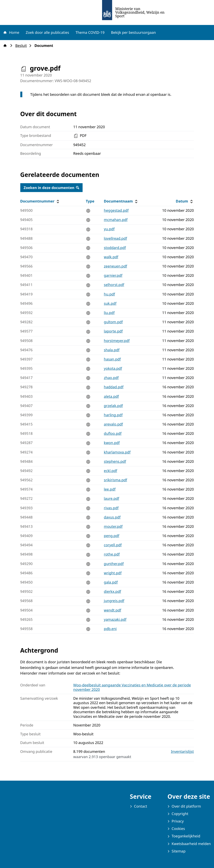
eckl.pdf (111, 471)
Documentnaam (121, 201)
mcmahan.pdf (116, 220)
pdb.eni (110, 629)
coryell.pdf (113, 545)
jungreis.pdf (114, 601)
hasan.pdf (112, 359)
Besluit (22, 46)
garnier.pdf (113, 275)
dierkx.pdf (113, 591)
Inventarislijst (182, 752)
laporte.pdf (113, 331)
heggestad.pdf (116, 210)
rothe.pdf (112, 554)
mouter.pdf (113, 526)
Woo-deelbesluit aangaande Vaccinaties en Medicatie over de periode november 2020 (132, 687)
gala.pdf (111, 582)
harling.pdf (113, 415)
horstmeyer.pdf (117, 341)
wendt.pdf (113, 610)
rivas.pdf (111, 508)
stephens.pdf (115, 461)
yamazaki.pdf (115, 619)
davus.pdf (112, 517)
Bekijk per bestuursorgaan (133, 32)
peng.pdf (112, 536)
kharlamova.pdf (117, 452)
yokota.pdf (113, 368)
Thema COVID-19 (90, 32)
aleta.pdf (111, 396)
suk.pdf (110, 303)
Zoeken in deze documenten (52, 188)
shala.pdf (112, 350)
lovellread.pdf (115, 238)
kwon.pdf (112, 443)
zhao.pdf (111, 378)
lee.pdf (110, 489)
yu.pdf (109, 229)
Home (11, 32)
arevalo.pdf (113, 424)
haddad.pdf (114, 387)
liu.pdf (109, 313)
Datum (185, 201)
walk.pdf (111, 257)
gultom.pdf (113, 322)
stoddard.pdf (115, 248)
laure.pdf (112, 498)
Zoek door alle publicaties (47, 32)
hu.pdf (109, 294)
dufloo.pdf (113, 433)
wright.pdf (113, 573)
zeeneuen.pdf (116, 266)
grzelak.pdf (113, 406)
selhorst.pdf (114, 285)
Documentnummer (40, 201)
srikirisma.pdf (116, 480)
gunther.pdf (114, 564)
